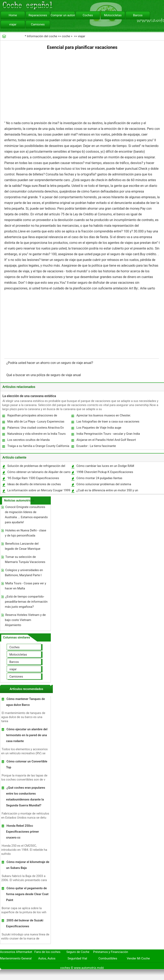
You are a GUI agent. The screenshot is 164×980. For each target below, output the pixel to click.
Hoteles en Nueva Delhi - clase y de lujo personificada (26, 533)
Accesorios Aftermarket (16, 952)
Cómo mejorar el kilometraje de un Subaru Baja (28, 865)
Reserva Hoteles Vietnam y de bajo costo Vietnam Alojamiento (25, 620)
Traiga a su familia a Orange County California (38, 446)
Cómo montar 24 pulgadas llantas (99, 478)
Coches (88, 15)
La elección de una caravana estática (29, 396)
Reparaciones (38, 15)
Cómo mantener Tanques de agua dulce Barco (26, 702)
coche (66, 36)
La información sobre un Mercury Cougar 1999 (39, 490)
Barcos (138, 15)
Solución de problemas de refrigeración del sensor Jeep (36, 467)
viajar (13, 24)
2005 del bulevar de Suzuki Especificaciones (25, 923)
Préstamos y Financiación (111, 952)
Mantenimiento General (16, 958)
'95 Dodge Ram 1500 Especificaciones (33, 478)
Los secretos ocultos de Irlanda (28, 440)
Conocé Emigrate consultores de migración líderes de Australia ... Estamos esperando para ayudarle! (26, 515)
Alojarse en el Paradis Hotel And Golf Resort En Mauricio (106, 441)
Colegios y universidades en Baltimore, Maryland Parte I (24, 573)
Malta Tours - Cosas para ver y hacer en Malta (26, 586)
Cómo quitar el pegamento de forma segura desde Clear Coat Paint (27, 894)
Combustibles (108, 958)
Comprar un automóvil (63, 15)
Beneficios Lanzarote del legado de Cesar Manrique (23, 546)
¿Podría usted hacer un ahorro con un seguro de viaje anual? (50, 363)
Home (13, 15)
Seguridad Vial (77, 958)
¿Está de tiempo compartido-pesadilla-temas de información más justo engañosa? (26, 602)
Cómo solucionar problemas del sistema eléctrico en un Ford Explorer (104, 485)
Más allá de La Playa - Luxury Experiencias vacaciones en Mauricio (36, 422)
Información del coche (42, 36)
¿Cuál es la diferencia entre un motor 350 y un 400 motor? (107, 491)
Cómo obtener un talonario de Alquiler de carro (39, 472)
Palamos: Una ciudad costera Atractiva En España (35, 429)
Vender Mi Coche (138, 958)
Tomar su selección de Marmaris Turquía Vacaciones (25, 559)
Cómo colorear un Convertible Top (27, 764)
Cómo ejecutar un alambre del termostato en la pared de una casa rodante (27, 735)
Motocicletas (113, 15)
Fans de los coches (47, 952)
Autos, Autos (47, 958)
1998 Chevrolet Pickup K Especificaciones (105, 472)
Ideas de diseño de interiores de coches (34, 484)
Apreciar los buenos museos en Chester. (104, 415)
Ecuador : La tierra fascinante (96, 446)
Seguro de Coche (78, 952)
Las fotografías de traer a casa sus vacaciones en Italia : (108, 422)
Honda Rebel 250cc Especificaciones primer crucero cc (23, 832)
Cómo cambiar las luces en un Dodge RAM (105, 466)
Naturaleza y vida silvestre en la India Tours (36, 434)
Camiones (38, 24)
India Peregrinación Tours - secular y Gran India (108, 434)
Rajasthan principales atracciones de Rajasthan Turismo (32, 416)
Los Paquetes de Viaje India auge (99, 428)
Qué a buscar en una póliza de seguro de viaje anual (44, 375)
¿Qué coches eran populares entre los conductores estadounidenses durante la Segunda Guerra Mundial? (26, 797)
